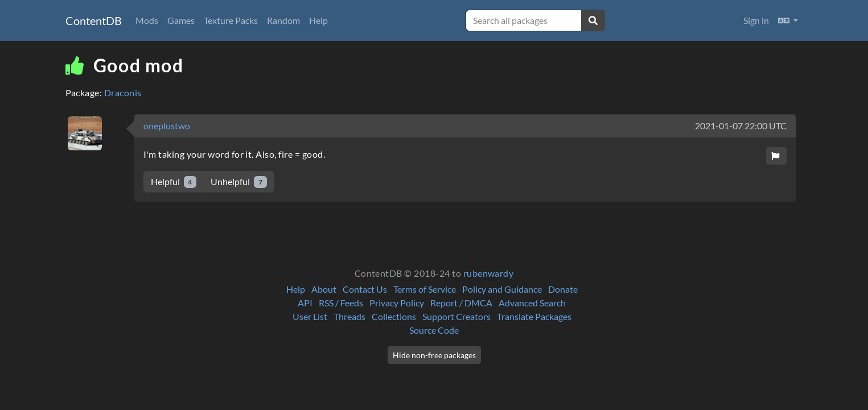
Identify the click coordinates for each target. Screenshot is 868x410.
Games (181, 20)
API (305, 303)
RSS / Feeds (341, 303)
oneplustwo (167, 126)
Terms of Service (425, 289)
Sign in (756, 20)
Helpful (174, 182)
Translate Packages (534, 316)
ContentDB (94, 20)
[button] (788, 20)
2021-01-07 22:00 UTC (741, 126)
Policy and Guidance (502, 289)
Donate (563, 289)
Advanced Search (532, 303)
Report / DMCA (461, 303)
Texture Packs (231, 20)
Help (318, 20)
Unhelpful (239, 182)
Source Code (434, 330)
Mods (147, 20)
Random (283, 20)
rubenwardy (489, 273)
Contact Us (365, 289)
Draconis (123, 93)
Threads (349, 316)
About (324, 289)
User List (310, 316)
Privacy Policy (397, 303)
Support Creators (456, 316)
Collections (394, 316)
